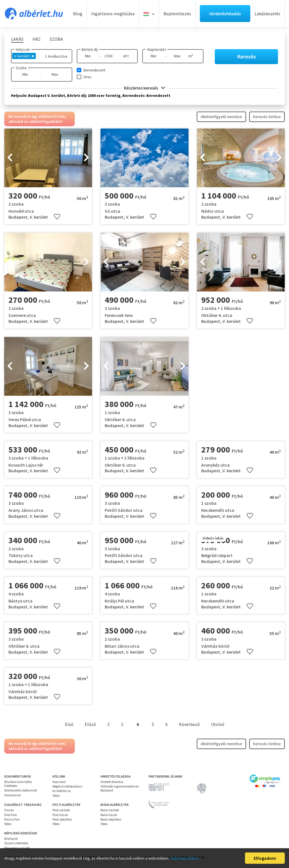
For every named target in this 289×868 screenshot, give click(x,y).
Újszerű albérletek (16, 843)
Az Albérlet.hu (62, 791)
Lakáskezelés (267, 14)
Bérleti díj (90, 49)
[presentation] (10, 158)
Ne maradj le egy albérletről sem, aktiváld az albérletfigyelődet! (37, 119)
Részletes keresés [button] (144, 88)
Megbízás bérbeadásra (67, 786)
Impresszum (13, 795)
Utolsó (218, 724)
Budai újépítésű (111, 819)
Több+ (56, 796)
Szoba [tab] (56, 39)
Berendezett (94, 70)
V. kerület (24, 56)
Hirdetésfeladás (225, 14)
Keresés (247, 56)
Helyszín (23, 49)
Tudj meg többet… (186, 858)
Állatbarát (11, 839)
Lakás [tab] (17, 39)
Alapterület (156, 49)
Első (69, 724)
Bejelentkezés (177, 14)
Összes (9, 810)
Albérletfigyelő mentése (221, 117)
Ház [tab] (37, 39)
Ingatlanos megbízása (113, 14)
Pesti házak (60, 815)
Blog (78, 14)
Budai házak (109, 815)
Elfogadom (265, 858)
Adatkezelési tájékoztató (21, 790)
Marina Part (12, 819)
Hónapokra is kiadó (17, 848)
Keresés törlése (267, 117)
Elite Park (11, 815)
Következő (189, 724)
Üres (87, 77)
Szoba (21, 68)
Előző (90, 724)
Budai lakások (110, 810)
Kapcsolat (59, 782)
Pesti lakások (61, 810)
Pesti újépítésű (62, 819)
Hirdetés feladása (112, 782)
